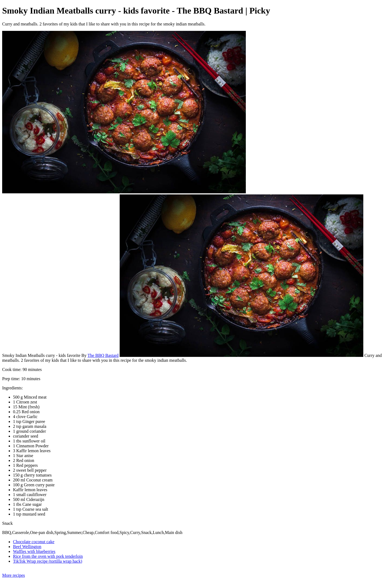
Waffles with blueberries (34, 551)
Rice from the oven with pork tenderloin (48, 556)
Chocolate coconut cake (34, 542)
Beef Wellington (27, 547)
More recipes (14, 575)
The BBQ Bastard (103, 355)
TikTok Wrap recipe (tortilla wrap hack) (48, 561)
